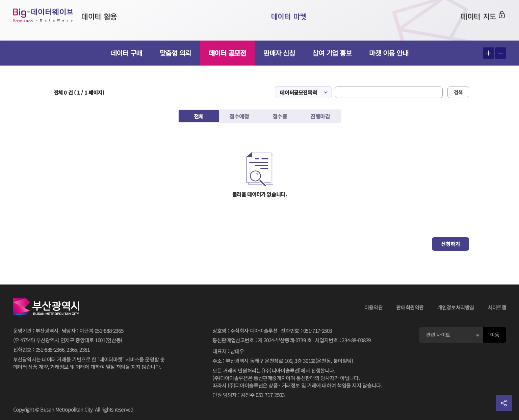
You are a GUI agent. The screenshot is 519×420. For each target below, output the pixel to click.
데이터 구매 (126, 53)
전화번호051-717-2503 (306, 331)
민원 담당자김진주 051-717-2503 (248, 395)
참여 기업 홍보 (332, 53)
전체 (199, 116)
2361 (85, 350)
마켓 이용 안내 (389, 53)
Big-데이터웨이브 (54, 20)
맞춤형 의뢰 (175, 53)
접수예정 (239, 116)
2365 (72, 350)
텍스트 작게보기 (501, 53)
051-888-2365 (109, 331)
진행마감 (320, 116)
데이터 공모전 (227, 53)
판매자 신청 (279, 53)
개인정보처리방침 (456, 307)
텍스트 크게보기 (488, 53)
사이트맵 (497, 307)
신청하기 (450, 244)
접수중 (280, 116)
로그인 (494, 19)
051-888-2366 (50, 350)
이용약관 (374, 307)
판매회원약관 (410, 307)
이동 (495, 335)
